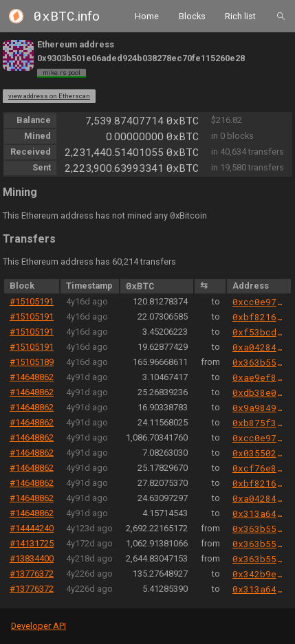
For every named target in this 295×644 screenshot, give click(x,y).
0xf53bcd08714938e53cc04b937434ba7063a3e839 (259, 332)
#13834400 (32, 558)
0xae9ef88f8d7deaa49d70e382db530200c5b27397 (259, 377)
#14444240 (32, 528)
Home (147, 15)
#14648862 (32, 377)
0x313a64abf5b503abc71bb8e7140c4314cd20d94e (259, 513)
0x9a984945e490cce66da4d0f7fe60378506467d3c (259, 408)
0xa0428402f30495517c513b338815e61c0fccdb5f (259, 347)
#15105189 (32, 362)
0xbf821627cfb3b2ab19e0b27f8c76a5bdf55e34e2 (259, 317)
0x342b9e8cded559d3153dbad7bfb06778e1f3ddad (259, 574)
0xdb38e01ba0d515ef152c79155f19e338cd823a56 (259, 392)
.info (67, 16)
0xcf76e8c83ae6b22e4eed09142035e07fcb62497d (259, 468)
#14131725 (32, 543)
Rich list (240, 15)
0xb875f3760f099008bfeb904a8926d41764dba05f (259, 423)
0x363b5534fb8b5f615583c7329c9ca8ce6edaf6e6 (259, 362)
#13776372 (32, 574)
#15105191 (32, 301)
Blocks (192, 15)
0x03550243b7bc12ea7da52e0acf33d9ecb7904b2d (259, 453)
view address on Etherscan (49, 96)
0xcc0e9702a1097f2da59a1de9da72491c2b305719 (259, 302)
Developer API (39, 626)
